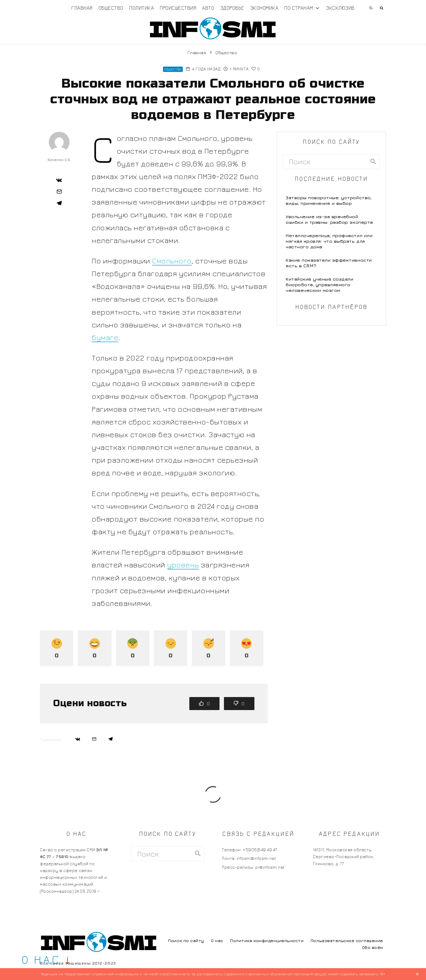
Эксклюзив (340, 8)
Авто (208, 8)
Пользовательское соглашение (347, 940)
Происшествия (178, 8)
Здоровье (232, 8)
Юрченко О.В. (59, 160)
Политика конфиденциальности (267, 940)
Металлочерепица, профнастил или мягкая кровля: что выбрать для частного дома (329, 241)
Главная (82, 8)
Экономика (264, 8)
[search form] (325, 162)
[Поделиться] (59, 180)
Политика (142, 8)
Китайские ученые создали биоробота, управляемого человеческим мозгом (319, 285)
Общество (111, 8)
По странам (299, 8)
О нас (217, 940)
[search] (373, 162)
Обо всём (373, 947)
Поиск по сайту (186, 940)
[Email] (59, 192)
